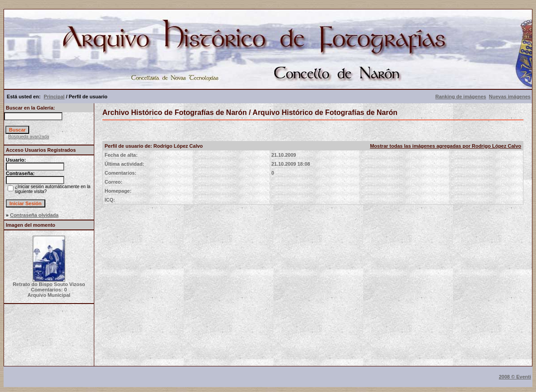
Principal (54, 97)
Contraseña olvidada (34, 215)
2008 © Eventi (515, 377)
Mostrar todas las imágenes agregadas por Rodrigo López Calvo (446, 146)
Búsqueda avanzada (29, 137)
